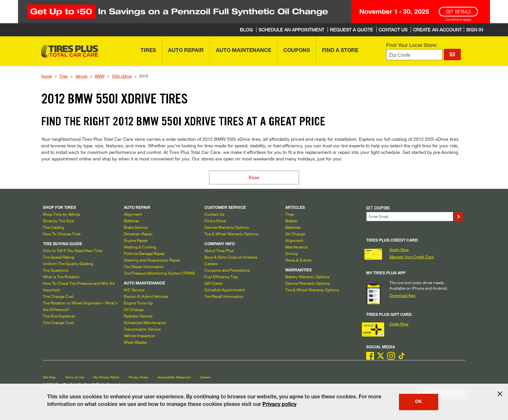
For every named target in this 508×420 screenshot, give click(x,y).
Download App (402, 295)
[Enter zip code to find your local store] (414, 55)
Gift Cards (213, 283)
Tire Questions (56, 270)
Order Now (399, 324)
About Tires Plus (219, 250)
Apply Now (399, 249)
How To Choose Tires (62, 234)
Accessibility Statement (174, 377)
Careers (211, 264)
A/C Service (134, 290)
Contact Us (214, 214)
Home (47, 76)
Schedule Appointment (225, 290)
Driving (292, 253)
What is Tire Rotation (61, 277)
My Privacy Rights (106, 377)
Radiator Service (138, 316)
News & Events (298, 260)
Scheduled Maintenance (145, 322)
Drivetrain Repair (138, 234)
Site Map (49, 377)
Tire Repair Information (144, 266)
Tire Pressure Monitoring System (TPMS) (159, 273)
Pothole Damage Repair (144, 253)
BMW (100, 76)
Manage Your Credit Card (412, 257)
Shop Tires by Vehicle (62, 214)
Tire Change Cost (58, 296)
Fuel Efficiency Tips (221, 277)
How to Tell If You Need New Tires (73, 250)
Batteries (132, 221)
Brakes (291, 221)
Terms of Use (75, 377)
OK (418, 402)
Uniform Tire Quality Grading (68, 264)
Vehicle (81, 76)
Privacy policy (279, 405)
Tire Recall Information (224, 296)
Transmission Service (142, 329)
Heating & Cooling (140, 247)
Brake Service (136, 227)
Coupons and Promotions (227, 270)
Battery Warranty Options (307, 277)
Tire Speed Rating (58, 257)
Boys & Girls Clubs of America (231, 257)
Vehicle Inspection (140, 336)
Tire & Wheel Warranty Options (231, 234)
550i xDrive (122, 76)
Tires (64, 76)
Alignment (133, 214)
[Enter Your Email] (410, 217)
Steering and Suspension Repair (152, 260)
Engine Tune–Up (138, 303)
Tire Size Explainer (59, 316)
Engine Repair (136, 240)
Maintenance (296, 247)
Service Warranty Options (227, 227)
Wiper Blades (135, 342)
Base (254, 177)
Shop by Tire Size (58, 221)
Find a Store (215, 221)
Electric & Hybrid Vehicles (146, 296)
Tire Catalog (54, 227)
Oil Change (134, 309)
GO (452, 54)
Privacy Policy (139, 377)
